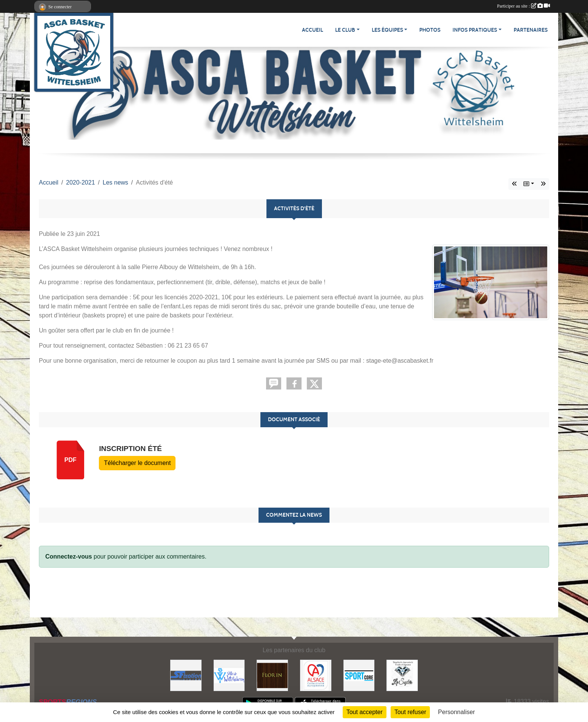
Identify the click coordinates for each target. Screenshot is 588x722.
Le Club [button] (345, 30)
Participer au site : (523, 6)
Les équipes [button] (387, 30)
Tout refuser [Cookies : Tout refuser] (410, 712)
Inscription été (130, 449)
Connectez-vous (69, 557)
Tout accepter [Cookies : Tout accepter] (365, 712)
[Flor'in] (272, 675)
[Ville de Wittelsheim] (229, 675)
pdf (71, 460)
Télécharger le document (137, 463)
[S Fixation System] (186, 675)
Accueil (312, 30)
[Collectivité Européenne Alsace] (316, 675)
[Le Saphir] (402, 675)
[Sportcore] (359, 675)
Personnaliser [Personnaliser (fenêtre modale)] (457, 712)
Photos (430, 30)
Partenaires (531, 30)
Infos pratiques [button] (475, 30)
